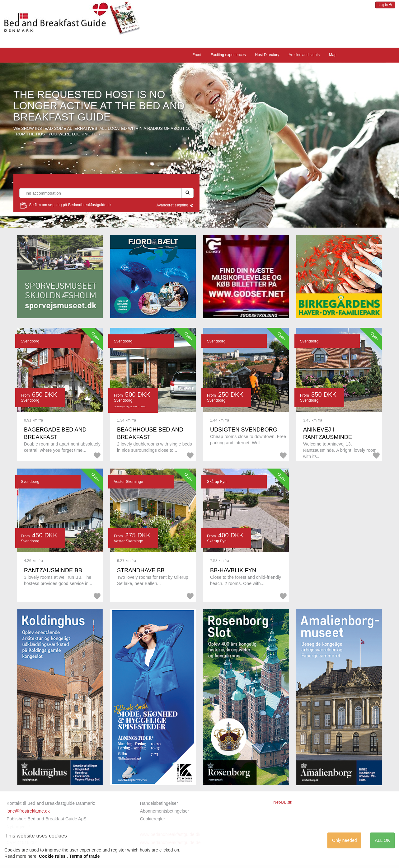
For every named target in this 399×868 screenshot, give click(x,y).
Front (197, 55)
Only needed (344, 840)
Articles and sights (304, 55)
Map (333, 55)
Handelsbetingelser (159, 803)
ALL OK (382, 840)
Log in (385, 5)
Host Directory (267, 55)
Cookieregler (153, 819)
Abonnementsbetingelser (165, 811)
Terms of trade (85, 856)
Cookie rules (52, 856)
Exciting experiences (228, 55)
